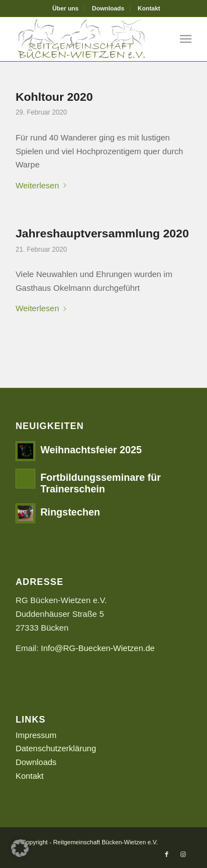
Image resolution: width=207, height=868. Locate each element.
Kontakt (149, 8)
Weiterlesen (43, 185)
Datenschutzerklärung (56, 748)
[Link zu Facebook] (167, 854)
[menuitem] (66, 8)
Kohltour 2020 (54, 97)
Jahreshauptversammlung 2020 (102, 233)
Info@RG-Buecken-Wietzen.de (98, 648)
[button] (20, 848)
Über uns (66, 8)
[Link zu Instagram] (183, 854)
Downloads (108, 8)
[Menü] (186, 39)
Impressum (36, 735)
